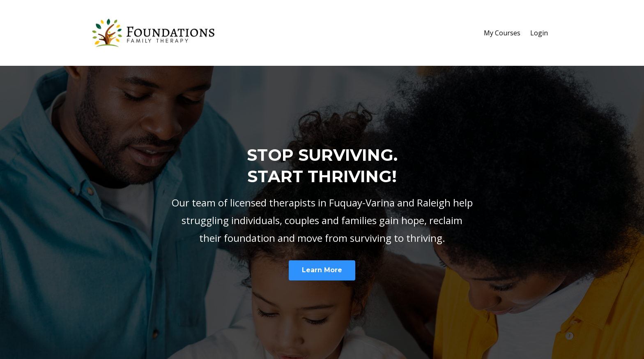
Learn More (322, 270)
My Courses (502, 33)
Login (539, 33)
